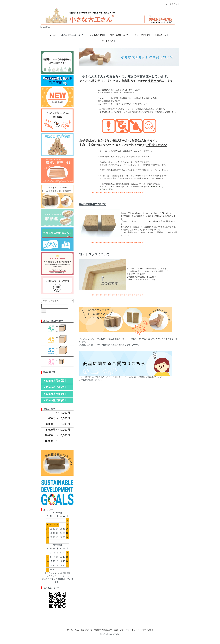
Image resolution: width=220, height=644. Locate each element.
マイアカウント (171, 4)
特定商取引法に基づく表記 (106, 630)
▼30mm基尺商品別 (54, 400)
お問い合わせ (147, 630)
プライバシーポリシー (130, 630)
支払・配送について (83, 630)
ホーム (70, 630)
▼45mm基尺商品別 (54, 387)
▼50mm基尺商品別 (54, 394)
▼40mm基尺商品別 (54, 381)
